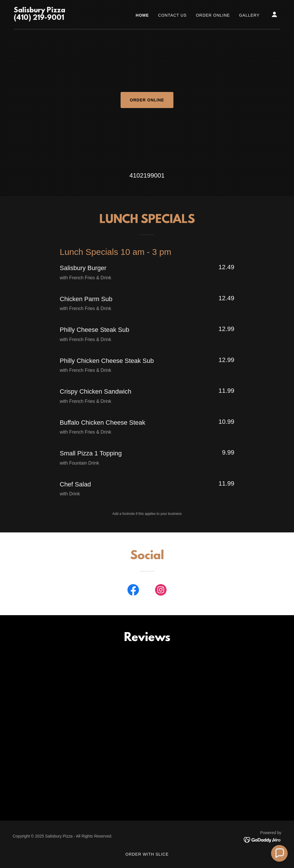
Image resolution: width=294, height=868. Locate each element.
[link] (39, 18)
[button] (274, 14)
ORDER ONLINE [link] (213, 15)
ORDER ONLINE (147, 100)
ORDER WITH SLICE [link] (147, 854)
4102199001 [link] (147, 175)
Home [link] (142, 15)
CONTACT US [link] (173, 15)
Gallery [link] (249, 15)
